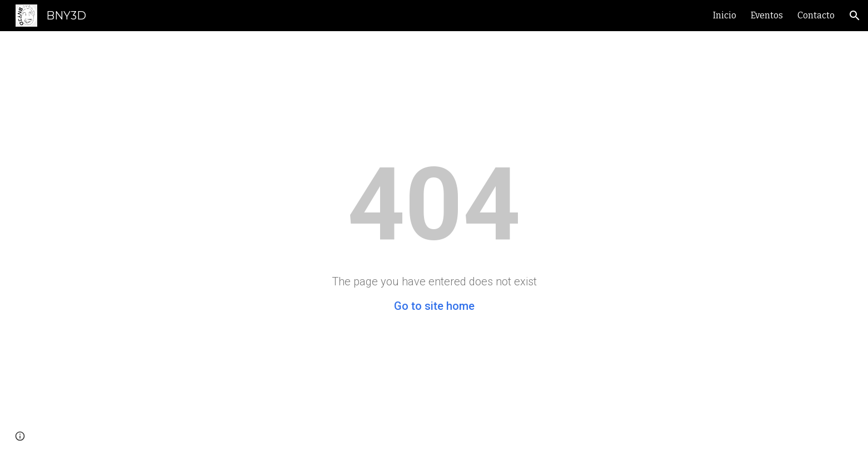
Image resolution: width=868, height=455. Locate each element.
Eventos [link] (767, 15)
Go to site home (434, 306)
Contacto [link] (816, 15)
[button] (855, 16)
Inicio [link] (725, 15)
